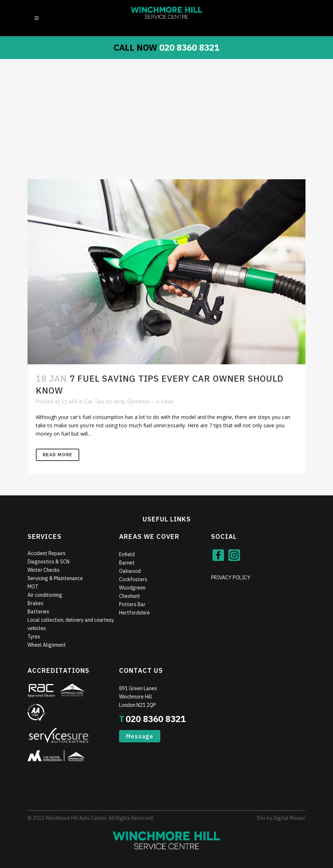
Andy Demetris (132, 402)
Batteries (38, 612)
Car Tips (94, 402)
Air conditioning (45, 595)
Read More (58, 455)
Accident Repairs (47, 553)
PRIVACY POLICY (231, 578)
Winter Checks (44, 570)
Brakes (35, 603)
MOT (33, 587)
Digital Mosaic (289, 818)
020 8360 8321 (189, 47)
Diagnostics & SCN (49, 562)
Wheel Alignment (47, 645)
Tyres (34, 637)
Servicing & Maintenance (55, 578)
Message (140, 736)
